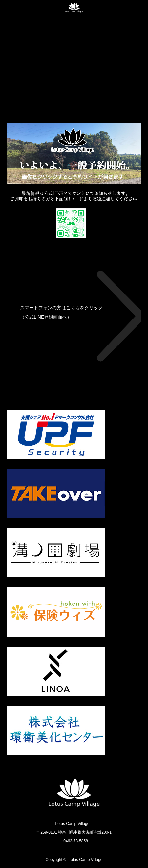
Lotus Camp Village (86, 860)
